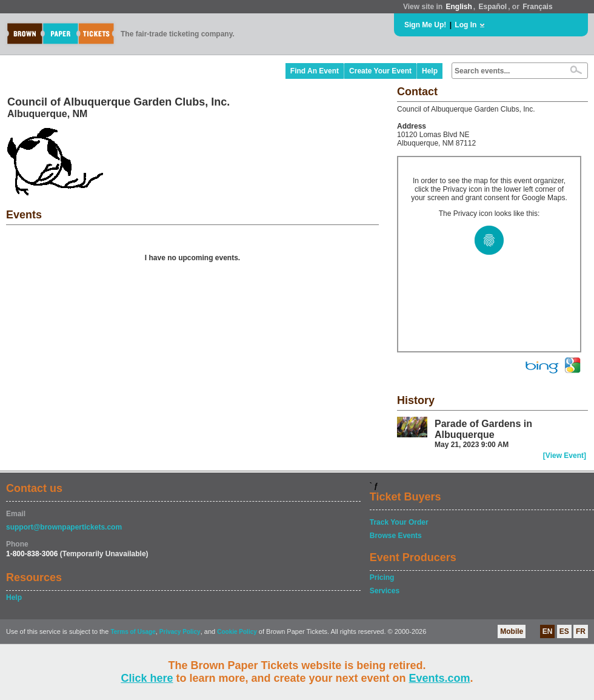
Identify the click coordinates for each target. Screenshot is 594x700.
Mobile (512, 631)
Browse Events (396, 536)
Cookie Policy (237, 632)
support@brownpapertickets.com (64, 527)
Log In (466, 25)
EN (548, 631)
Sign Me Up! (425, 25)
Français (537, 7)
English (459, 7)
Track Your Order (399, 522)
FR (581, 631)
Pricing (382, 577)
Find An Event (315, 71)
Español (493, 7)
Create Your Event (380, 71)
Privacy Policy (180, 632)
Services (385, 591)
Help (430, 71)
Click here (147, 678)
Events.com (440, 678)
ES (564, 631)
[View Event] (565, 456)
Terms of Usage (133, 632)
